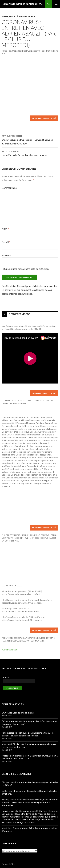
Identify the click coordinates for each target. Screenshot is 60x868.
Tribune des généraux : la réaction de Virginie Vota (27, 638)
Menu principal (56, 4)
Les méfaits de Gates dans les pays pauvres (30, 153)
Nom (5, 229)
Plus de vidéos (11, 650)
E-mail (6, 242)
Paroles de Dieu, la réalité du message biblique (23, 4)
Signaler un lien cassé (44, 118)
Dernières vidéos (20, 314)
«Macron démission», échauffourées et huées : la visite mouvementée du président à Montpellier (30, 802)
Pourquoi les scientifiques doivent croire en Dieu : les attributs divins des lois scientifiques (28, 734)
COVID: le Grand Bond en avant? (17, 401)
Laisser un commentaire (43, 51)
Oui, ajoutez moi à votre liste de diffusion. (25, 269)
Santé (5, 16)
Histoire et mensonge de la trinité (18, 822)
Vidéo (4, 51)
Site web (6, 255)
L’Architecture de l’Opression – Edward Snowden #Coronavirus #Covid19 (30, 140)
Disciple (26, 51)
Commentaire (9, 188)
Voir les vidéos (27, 16)
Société (13, 16)
